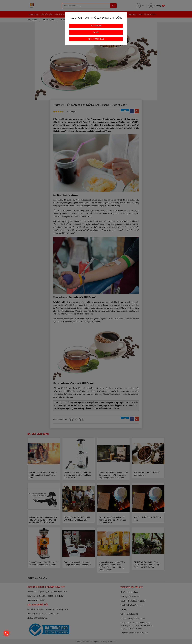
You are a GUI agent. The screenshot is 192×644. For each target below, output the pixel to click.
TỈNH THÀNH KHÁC (96, 39)
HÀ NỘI (96, 32)
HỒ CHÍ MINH (96, 26)
